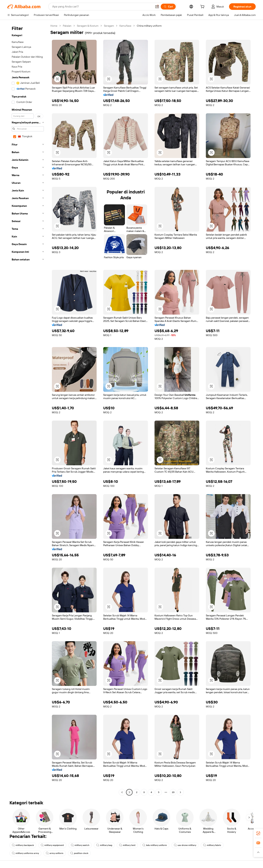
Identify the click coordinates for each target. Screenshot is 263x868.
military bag (104, 845)
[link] (258, 833)
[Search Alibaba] (102, 7)
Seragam (109, 26)
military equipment (52, 845)
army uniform (55, 853)
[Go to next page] (180, 792)
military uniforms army (25, 853)
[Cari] (168, 7)
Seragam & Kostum (88, 26)
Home (54, 26)
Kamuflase (125, 26)
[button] (157, 7)
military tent (127, 845)
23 (173, 792)
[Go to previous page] (122, 792)
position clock (79, 853)
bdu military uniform (155, 845)
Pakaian (67, 26)
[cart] (203, 7)
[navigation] (28, 409)
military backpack (23, 845)
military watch (80, 845)
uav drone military (185, 845)
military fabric (212, 845)
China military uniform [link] (149, 26)
